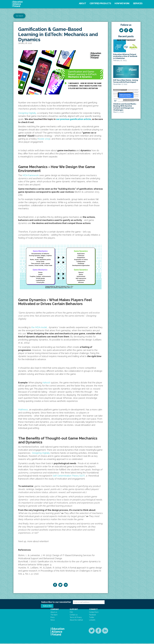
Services (138, 3)
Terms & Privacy (77, 618)
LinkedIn (92, 621)
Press (55, 618)
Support (75, 610)
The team (56, 615)
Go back (19, 16)
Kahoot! (46, 383)
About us (56, 613)
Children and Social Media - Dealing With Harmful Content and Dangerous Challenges (125, 107)
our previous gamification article (73, 119)
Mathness (23, 410)
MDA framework (31, 175)
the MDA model (39, 327)
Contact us (74, 615)
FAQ (72, 613)
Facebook (92, 615)
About (82, 3)
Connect (93, 610)
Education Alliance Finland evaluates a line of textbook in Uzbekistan (125, 56)
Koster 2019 (44, 139)
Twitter (91, 618)
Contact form (93, 613)
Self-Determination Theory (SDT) (69, 476)
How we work (122, 3)
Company (57, 610)
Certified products (100, 3)
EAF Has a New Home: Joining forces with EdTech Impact (126, 81)
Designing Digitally (27, 113)
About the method (77, 621)
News (55, 621)
